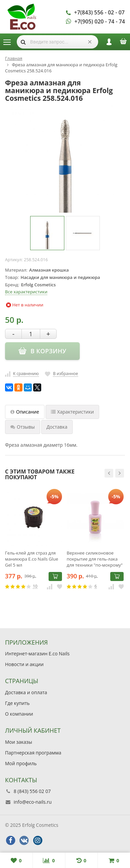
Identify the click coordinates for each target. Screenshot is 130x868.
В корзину (55, 576)
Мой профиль (21, 763)
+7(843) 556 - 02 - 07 (99, 12)
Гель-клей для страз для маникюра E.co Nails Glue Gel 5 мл (32, 559)
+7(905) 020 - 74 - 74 (100, 21)
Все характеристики (26, 292)
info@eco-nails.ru (33, 802)
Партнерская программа (33, 753)
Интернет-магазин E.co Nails (37, 654)
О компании (19, 714)
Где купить (17, 703)
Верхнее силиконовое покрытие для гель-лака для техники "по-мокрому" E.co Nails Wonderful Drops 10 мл (95, 559)
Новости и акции (24, 664)
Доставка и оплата (26, 692)
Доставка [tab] (57, 427)
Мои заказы (19, 742)
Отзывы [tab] (23, 427)
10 (35, 587)
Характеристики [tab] (73, 412)
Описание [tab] (25, 412)
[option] (47, 233)
